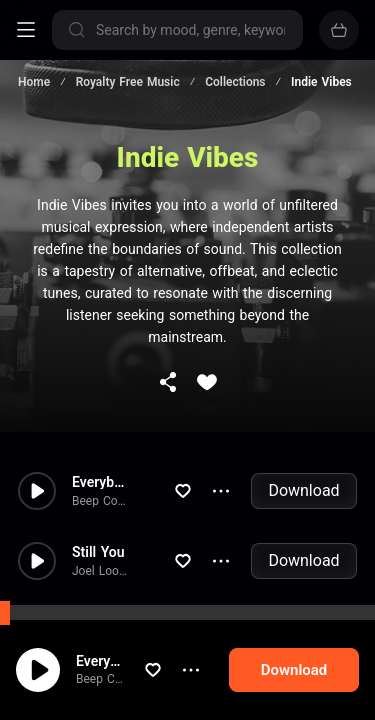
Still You (98, 552)
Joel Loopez (105, 571)
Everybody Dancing (118, 661)
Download (303, 490)
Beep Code (105, 679)
